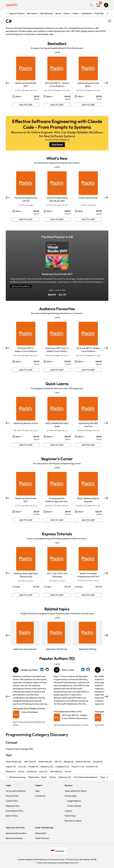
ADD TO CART (26, 105)
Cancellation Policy (15, 811)
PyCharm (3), (92, 767)
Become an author (73, 821)
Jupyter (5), (11, 767)
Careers (68, 811)
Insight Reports (74, 801)
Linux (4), (22, 767)
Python (53, 777)
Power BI (104, 777)
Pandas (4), (33, 767)
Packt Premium (42, 838)
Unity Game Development (86, 777)
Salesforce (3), (47, 767)
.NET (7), (58, 762)
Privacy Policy (12, 796)
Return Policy (12, 816)
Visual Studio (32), (14, 762)
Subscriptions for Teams (76, 791)
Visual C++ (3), (78, 767)
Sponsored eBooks (14, 838)
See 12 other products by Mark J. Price (71, 725)
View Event (57, 145)
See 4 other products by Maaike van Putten (29, 723)
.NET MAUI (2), (56, 771)
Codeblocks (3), (62, 767)
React (44, 777)
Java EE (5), (98, 762)
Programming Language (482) (19, 749)
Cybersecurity (65, 777)
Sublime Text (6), (83, 762)
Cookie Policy (12, 801)
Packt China (70, 816)
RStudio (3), (11, 771)
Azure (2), (43, 771)
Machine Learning (17, 777)
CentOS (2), (32, 771)
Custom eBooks (74, 806)
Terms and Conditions (16, 791)
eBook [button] (18, 96)
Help (37, 791)
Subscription (41, 833)
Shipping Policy (13, 806)
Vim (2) (68, 771)
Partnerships (71, 796)
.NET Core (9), (30, 762)
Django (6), (69, 762)
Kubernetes (33, 777)
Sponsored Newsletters (16, 833)
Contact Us (40, 796)
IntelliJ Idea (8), (45, 762)
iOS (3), (21, 771)
